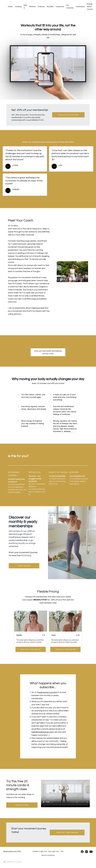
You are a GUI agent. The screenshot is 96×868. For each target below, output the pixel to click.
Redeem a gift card (40, 851)
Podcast (41, 7)
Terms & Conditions (48, 855)
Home (10, 7)
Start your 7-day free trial (31, 649)
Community (80, 7)
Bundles (50, 7)
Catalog (18, 7)
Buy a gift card (54, 851)
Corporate (60, 7)
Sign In (25, 7)
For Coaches (70, 7)
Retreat (32, 7)
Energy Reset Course (90, 7)
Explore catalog (22, 805)
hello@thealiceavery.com (43, 732)
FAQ (62, 851)
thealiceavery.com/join (47, 692)
